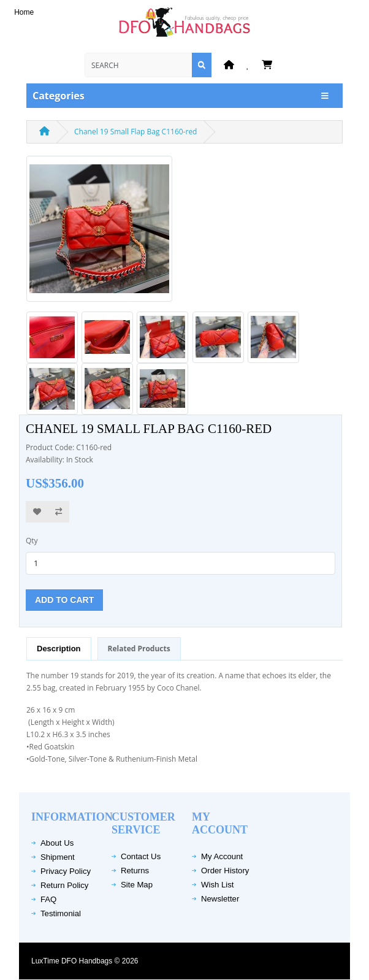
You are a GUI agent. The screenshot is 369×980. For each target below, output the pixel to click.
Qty (32, 541)
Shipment (58, 857)
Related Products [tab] (139, 649)
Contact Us (141, 856)
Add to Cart (64, 600)
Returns (135, 871)
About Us (57, 843)
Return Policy (64, 885)
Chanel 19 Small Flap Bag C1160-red (135, 132)
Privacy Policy (66, 871)
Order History (225, 871)
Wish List (218, 885)
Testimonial (61, 913)
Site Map (137, 885)
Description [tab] (59, 649)
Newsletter (220, 899)
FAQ (48, 899)
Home (24, 12)
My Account (222, 856)
